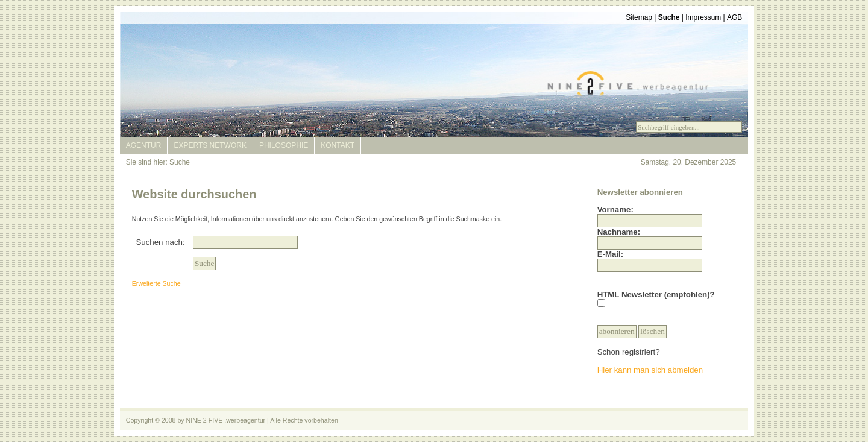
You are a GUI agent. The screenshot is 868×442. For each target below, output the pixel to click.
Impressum (703, 17)
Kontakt (338, 145)
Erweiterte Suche (156, 283)
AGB (734, 17)
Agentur (144, 145)
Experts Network (210, 145)
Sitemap (639, 17)
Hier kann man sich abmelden (650, 370)
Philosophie (284, 145)
